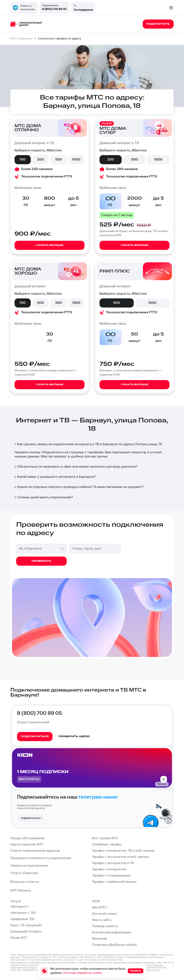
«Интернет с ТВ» (23, 913)
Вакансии (99, 939)
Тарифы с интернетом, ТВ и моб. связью (123, 851)
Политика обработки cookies (114, 945)
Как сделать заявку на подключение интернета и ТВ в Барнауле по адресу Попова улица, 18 (88, 444)
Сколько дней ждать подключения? (43, 497)
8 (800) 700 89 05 (54, 9)
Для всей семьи (104, 914)
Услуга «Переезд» (25, 873)
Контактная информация (112, 932)
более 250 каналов (37, 169)
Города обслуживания (28, 838)
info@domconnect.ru (148, 970)
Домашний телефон (26, 932)
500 (59, 160)
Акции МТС (19, 938)
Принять (136, 971)
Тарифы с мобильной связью (114, 882)
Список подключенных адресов (35, 851)
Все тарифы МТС (105, 838)
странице (117, 960)
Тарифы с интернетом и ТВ (113, 863)
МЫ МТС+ (100, 908)
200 (40, 160)
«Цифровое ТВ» (23, 919)
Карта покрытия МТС (27, 844)
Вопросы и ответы (25, 882)
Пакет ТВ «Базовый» (26, 925)
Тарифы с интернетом (109, 869)
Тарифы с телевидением (111, 876)
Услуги (16, 901)
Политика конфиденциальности (104, 955)
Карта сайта (102, 920)
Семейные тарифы (107, 844)
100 (23, 160)
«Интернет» (20, 907)
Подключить (52, 452)
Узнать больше (50, 245)
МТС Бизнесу (21, 891)
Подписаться (31, 818)
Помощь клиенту (105, 926)
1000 (76, 160)
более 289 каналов (122, 169)
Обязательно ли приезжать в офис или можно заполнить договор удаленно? (76, 467)
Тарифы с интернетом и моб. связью (120, 857)
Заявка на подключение (29, 866)
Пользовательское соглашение (145, 957)
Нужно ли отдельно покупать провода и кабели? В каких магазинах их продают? (79, 487)
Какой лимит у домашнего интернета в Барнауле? (55, 477)
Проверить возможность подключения (41, 858)
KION (96, 901)
